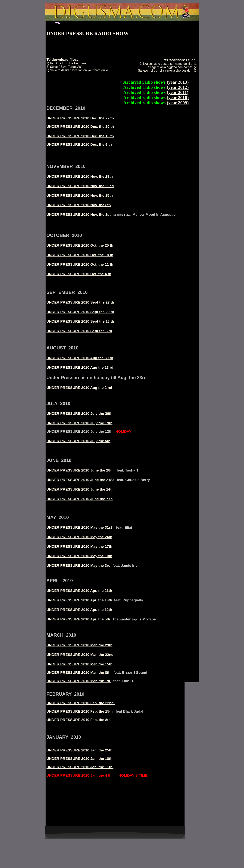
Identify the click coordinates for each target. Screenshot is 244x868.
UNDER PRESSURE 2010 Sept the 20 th (80, 312)
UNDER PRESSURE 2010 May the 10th (79, 556)
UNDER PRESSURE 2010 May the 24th (79, 537)
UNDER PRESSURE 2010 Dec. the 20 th (80, 127)
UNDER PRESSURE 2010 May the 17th (79, 546)
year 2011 (178, 92)
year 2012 (178, 87)
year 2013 (178, 82)
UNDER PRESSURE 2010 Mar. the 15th (79, 664)
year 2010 (178, 98)
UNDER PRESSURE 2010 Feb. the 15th (80, 711)
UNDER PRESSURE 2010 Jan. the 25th (80, 750)
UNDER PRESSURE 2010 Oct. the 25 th (80, 245)
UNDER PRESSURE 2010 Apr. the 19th (79, 600)
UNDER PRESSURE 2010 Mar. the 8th (79, 673)
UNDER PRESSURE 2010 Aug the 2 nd (79, 388)
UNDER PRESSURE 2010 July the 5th (79, 441)
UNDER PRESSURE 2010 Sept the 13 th (80, 321)
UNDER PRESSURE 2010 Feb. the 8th (79, 720)
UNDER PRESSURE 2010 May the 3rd (79, 565)
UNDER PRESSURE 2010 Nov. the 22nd (80, 186)
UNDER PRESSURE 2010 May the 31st (79, 527)
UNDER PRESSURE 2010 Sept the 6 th (79, 331)
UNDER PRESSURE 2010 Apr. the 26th (79, 591)
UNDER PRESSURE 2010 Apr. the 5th (78, 619)
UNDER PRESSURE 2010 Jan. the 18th (80, 759)
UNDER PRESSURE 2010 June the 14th (80, 489)
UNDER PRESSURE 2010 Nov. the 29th (80, 176)
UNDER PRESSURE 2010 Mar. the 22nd (80, 655)
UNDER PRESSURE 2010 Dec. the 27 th (80, 118)
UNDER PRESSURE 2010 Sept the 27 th (80, 302)
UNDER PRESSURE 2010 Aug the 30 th (80, 358)
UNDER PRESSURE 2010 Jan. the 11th (80, 767)
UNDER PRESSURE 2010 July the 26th (79, 414)
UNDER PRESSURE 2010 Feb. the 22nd (81, 703)
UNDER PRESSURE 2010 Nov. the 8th (79, 205)
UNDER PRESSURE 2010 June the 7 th (80, 499)
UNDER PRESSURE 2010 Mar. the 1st (79, 681)
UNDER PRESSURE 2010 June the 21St (80, 480)
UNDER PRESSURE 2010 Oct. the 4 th (79, 274)
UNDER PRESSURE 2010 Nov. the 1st (79, 215)
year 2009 (178, 103)
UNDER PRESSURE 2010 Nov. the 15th (80, 195)
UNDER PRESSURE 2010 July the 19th (79, 423)
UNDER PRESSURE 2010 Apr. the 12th (79, 610)
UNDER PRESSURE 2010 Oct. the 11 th (80, 264)
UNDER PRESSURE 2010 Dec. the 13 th (80, 136)
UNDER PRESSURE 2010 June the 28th (80, 470)
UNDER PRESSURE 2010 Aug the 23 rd (80, 367)
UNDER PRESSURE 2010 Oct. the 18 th (80, 255)
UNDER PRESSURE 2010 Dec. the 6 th (79, 144)
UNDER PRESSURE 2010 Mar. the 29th (79, 645)
